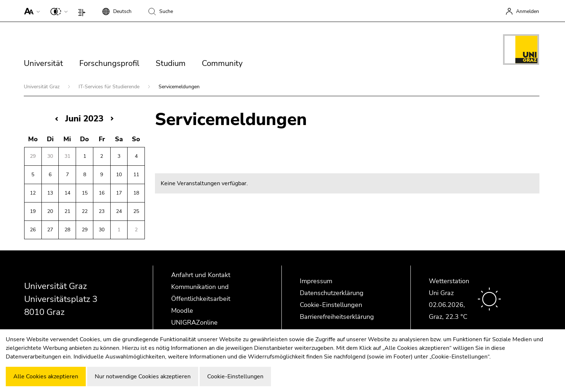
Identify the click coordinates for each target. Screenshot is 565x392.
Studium (171, 63)
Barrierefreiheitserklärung (337, 317)
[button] (30, 11)
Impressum (316, 281)
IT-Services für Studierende (110, 87)
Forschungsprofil (109, 63)
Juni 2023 (84, 119)
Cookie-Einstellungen (331, 305)
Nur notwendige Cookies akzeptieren (143, 377)
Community (222, 63)
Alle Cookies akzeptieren (46, 377)
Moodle (182, 311)
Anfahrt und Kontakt (201, 275)
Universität (43, 63)
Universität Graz (42, 87)
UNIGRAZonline (194, 322)
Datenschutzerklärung (332, 293)
